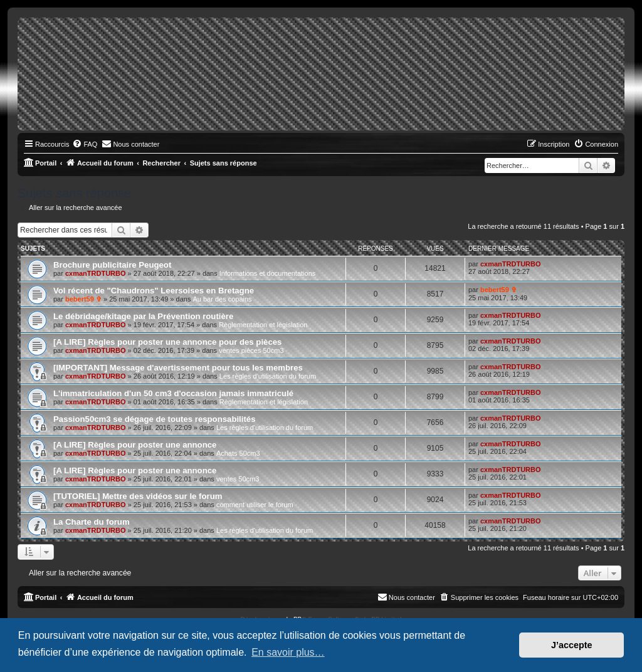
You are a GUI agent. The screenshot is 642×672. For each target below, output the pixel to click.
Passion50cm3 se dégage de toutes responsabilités (155, 419)
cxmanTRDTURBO (96, 273)
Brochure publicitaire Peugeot (112, 265)
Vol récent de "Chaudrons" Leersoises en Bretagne (154, 291)
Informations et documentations (267, 273)
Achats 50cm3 (238, 453)
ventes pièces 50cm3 (251, 350)
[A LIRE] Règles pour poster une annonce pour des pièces (167, 342)
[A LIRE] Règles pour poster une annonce (135, 445)
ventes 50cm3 (238, 479)
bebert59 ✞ (83, 299)
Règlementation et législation (263, 325)
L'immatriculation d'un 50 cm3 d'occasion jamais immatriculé (173, 393)
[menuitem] (85, 144)
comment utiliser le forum (255, 505)
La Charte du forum (92, 522)
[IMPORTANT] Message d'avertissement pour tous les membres (178, 368)
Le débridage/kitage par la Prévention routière (143, 316)
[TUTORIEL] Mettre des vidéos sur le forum (138, 496)
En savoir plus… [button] (288, 652)
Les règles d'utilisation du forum (268, 376)
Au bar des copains (222, 299)
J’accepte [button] (572, 645)
